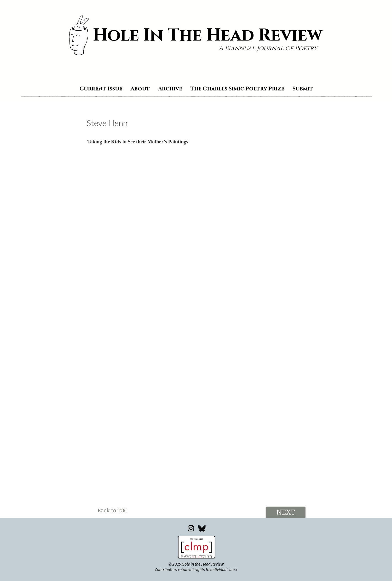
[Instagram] (191, 528)
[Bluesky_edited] (202, 528)
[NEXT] (286, 512)
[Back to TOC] (112, 510)
